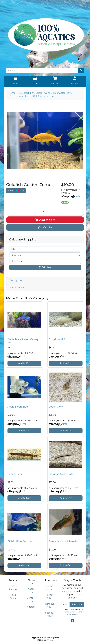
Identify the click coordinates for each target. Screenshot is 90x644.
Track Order (13, 597)
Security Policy (50, 614)
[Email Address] (65, 605)
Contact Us (31, 599)
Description (16, 280)
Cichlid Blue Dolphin (20, 541)
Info (78, 196)
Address (31, 607)
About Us (31, 591)
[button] (45, 227)
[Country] (45, 255)
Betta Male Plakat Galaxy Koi (23, 341)
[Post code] (45, 261)
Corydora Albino (58, 339)
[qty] (45, 249)
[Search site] (81, 71)
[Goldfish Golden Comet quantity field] (45, 212)
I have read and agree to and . (73, 612)
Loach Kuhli (15, 474)
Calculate (45, 267)
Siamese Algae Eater (62, 474)
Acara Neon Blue (18, 407)
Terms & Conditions (71, 612)
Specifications (17, 288)
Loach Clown (57, 407)
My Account (13, 588)
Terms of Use (50, 588)
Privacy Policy (50, 597)
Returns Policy (50, 605)
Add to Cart (45, 220)
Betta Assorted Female (63, 541)
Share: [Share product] (15, 190)
